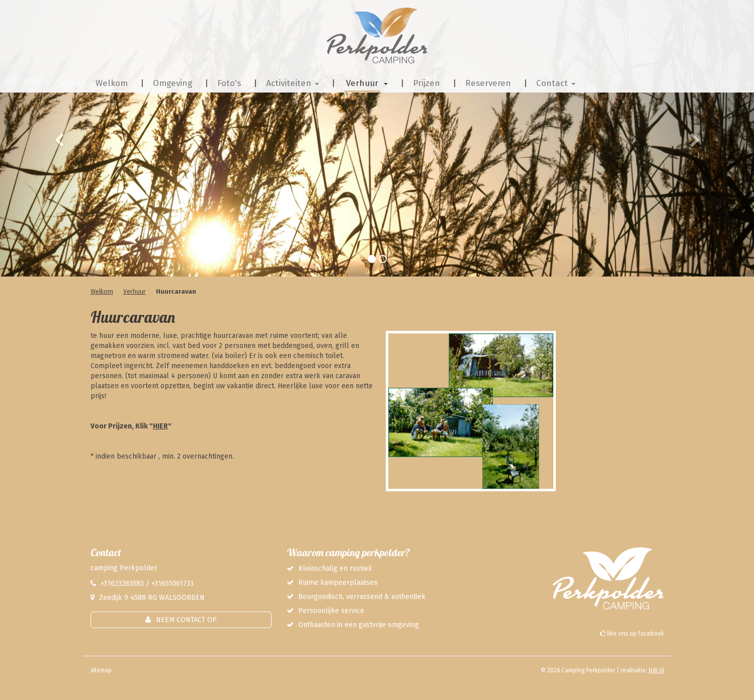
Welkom (102, 291)
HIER (160, 426)
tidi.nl (656, 670)
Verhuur (135, 291)
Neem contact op (186, 620)
